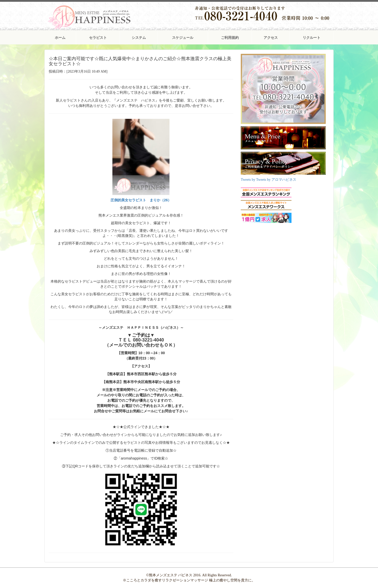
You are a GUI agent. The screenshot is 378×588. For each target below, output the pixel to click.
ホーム (60, 38)
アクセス (271, 38)
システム (139, 38)
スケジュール (183, 38)
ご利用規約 (230, 38)
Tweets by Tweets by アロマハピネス (269, 180)
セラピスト (98, 38)
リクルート (312, 38)
